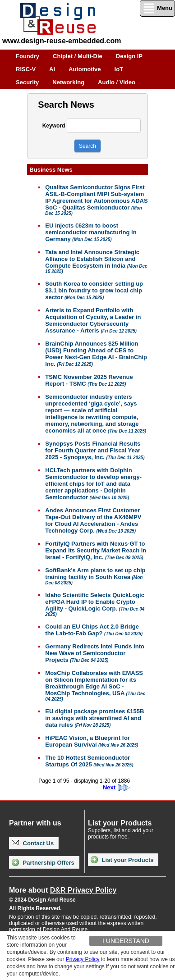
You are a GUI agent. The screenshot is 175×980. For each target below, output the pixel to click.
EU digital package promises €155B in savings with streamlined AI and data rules (94, 718)
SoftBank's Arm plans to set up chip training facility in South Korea (95, 576)
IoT (119, 69)
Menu (157, 8)
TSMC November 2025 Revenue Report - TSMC (89, 380)
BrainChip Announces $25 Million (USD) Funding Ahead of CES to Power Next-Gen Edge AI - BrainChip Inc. (96, 354)
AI (52, 69)
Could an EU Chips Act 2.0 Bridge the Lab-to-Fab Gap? (94, 630)
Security (27, 82)
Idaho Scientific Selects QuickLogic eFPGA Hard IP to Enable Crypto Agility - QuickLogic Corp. (95, 604)
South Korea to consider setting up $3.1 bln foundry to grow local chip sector (94, 290)
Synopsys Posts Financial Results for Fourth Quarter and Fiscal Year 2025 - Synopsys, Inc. (95, 450)
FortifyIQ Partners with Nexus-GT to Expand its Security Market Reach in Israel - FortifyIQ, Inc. (96, 550)
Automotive (85, 69)
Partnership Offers (43, 862)
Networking (68, 82)
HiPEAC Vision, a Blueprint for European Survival (92, 741)
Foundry (28, 56)
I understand (126, 941)
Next (116, 788)
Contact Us (33, 843)
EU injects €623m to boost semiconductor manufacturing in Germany (91, 232)
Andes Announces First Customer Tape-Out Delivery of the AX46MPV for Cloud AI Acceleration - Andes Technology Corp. (93, 520)
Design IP (129, 56)
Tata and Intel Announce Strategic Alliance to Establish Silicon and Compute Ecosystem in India (96, 261)
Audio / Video (117, 82)
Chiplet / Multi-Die (78, 56)
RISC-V (26, 69)
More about (63, 890)
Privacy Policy (83, 959)
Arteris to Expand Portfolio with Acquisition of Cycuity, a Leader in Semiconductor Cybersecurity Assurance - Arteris (93, 320)
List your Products (122, 860)
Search (87, 146)
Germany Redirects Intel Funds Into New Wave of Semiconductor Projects (95, 653)
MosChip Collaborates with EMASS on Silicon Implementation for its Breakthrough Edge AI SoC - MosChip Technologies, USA (95, 686)
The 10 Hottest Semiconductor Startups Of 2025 (89, 761)
